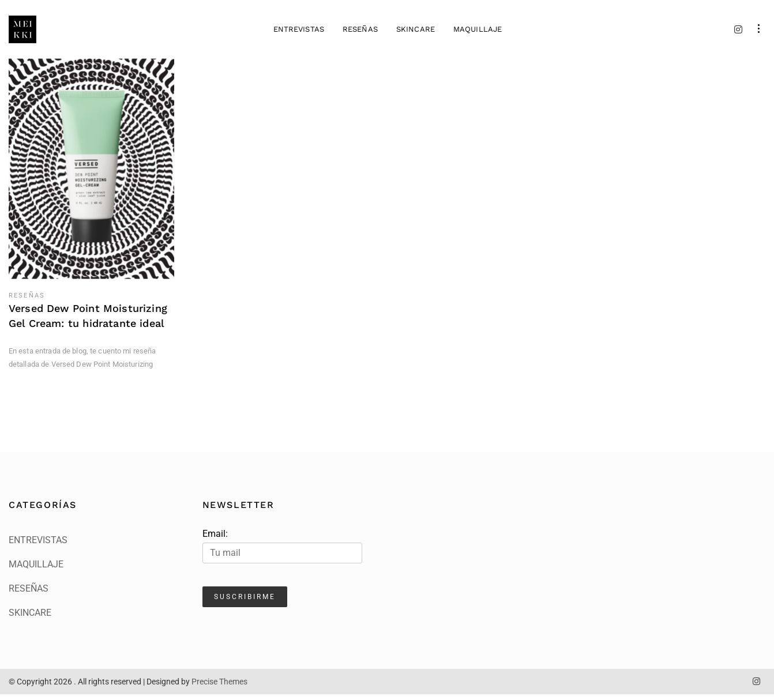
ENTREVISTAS (298, 32)
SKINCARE (415, 32)
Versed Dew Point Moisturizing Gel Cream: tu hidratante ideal (88, 322)
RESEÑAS (360, 32)
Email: (282, 552)
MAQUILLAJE (477, 32)
